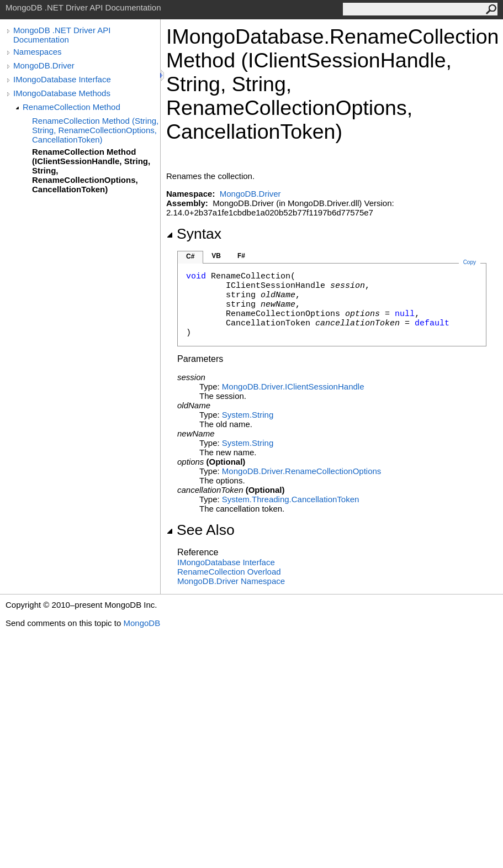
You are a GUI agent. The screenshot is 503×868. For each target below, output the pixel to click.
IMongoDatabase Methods (62, 93)
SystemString (248, 415)
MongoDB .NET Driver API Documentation (62, 35)
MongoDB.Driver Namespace (231, 581)
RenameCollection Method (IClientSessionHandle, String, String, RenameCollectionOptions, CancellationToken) (91, 170)
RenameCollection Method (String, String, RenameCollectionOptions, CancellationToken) (95, 130)
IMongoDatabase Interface (62, 79)
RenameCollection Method (72, 107)
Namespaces (38, 52)
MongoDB (142, 623)
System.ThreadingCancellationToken (290, 499)
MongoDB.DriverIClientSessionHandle (293, 386)
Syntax (194, 234)
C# (190, 256)
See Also (200, 530)
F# (241, 256)
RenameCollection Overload (229, 572)
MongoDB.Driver (44, 65)
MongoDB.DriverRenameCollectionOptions (301, 471)
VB (216, 256)
